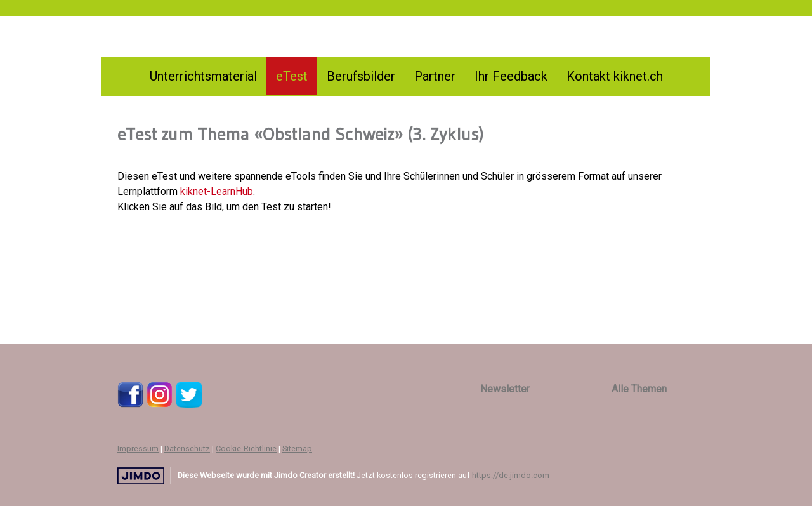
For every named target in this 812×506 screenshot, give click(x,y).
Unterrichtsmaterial (203, 76)
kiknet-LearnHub (217, 191)
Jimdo (141, 476)
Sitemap (297, 449)
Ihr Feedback (511, 76)
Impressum (138, 449)
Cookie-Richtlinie (246, 449)
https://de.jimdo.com (511, 475)
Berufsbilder (361, 76)
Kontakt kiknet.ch (615, 76)
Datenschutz (187, 449)
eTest (292, 76)
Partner (435, 76)
